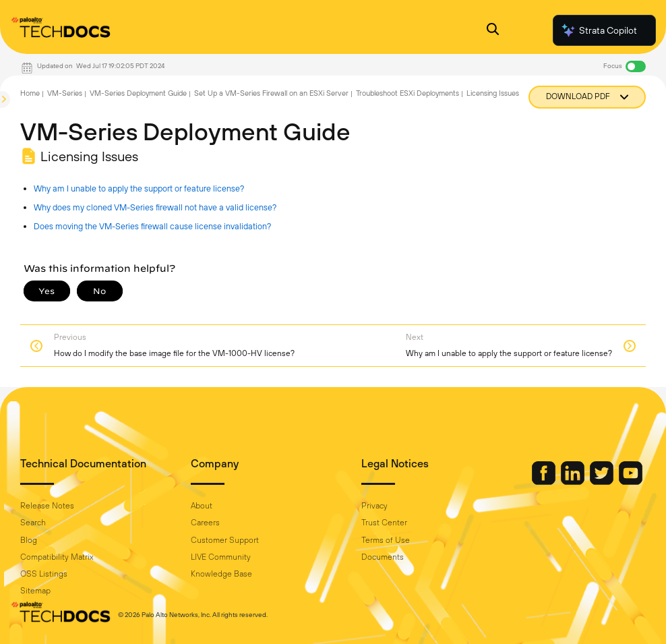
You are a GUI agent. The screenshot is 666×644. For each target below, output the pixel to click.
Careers (205, 523)
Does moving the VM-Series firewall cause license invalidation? (152, 226)
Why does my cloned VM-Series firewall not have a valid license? (155, 207)
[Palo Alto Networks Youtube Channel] (631, 481)
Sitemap (35, 591)
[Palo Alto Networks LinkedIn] (574, 481)
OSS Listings (44, 574)
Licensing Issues (493, 93)
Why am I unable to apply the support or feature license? (139, 188)
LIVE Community (221, 557)
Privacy (374, 506)
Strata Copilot (599, 30)
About (202, 506)
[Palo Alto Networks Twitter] (603, 481)
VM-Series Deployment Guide (138, 93)
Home (30, 93)
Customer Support (225, 540)
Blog (29, 540)
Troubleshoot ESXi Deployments (407, 93)
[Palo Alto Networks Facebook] (545, 481)
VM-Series (65, 93)
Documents (383, 557)
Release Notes (47, 506)
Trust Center (384, 523)
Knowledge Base (221, 574)
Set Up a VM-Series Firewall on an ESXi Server (271, 93)
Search (33, 523)
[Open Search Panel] (493, 31)
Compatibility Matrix (57, 557)
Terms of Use (386, 540)
